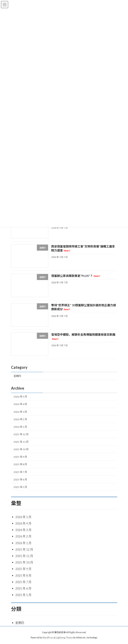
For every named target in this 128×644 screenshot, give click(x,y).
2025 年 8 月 (20, 465)
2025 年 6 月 (20, 480)
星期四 (17, 376)
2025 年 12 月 (21, 434)
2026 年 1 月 (20, 427)
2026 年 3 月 (20, 412)
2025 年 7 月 (20, 472)
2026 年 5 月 (20, 397)
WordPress (48, 638)
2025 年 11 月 (21, 442)
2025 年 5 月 (20, 487)
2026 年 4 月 (20, 404)
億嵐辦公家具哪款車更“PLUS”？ (75, 276)
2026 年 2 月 (20, 419)
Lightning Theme (64, 638)
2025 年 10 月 (21, 449)
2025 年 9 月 (20, 457)
